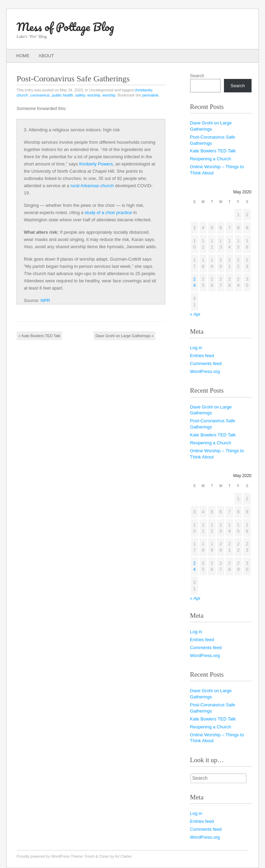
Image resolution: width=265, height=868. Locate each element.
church (22, 95)
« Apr (195, 314)
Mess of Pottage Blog (65, 27)
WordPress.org (205, 371)
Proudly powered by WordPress (43, 856)
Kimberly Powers (96, 164)
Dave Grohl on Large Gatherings (125, 336)
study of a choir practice (108, 213)
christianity (143, 90)
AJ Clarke (123, 856)
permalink (150, 95)
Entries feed (202, 356)
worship (94, 95)
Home (23, 56)
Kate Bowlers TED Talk (40, 336)
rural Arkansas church (92, 186)
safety (80, 95)
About (46, 56)
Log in (196, 348)
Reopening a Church (211, 159)
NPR (45, 300)
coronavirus (40, 95)
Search (197, 76)
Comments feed (206, 364)
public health (62, 95)
